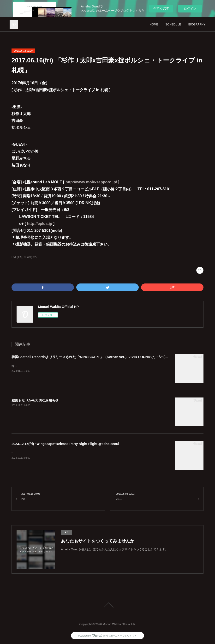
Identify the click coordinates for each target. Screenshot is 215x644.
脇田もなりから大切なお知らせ (35, 400)
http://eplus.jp (39, 224)
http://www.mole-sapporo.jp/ (91, 182)
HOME (154, 24)
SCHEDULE (173, 24)
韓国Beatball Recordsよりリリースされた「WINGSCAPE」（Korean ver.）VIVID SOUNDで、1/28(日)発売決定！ (99, 357)
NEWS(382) (30, 257)
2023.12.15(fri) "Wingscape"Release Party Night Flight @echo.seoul (65, 444)
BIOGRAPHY (197, 24)
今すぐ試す (161, 8)
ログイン (190, 9)
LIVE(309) (17, 257)
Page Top (107, 605)
